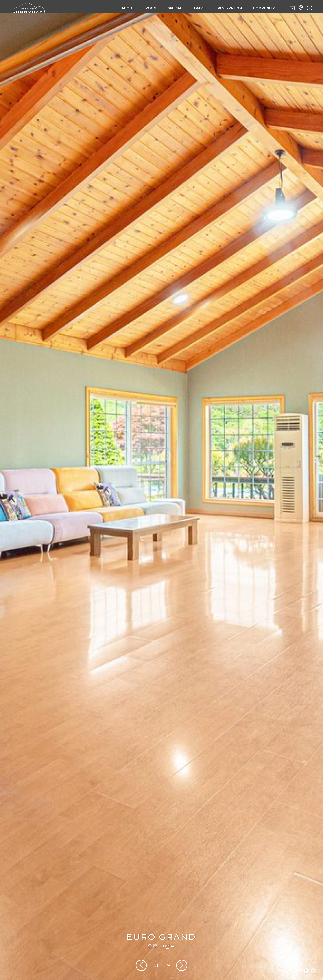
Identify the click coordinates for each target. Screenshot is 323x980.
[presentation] (141, 965)
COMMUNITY (264, 8)
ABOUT (128, 8)
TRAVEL (200, 8)
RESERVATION (230, 8)
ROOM (151, 8)
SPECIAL (175, 8)
